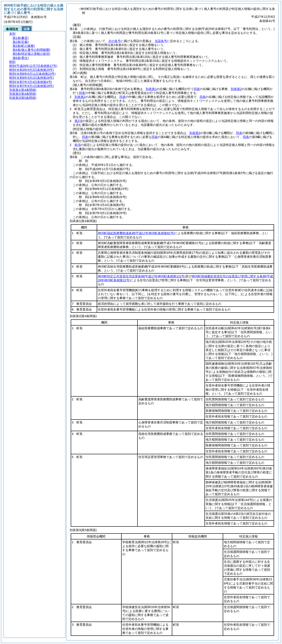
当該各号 (161, 41)
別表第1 (151, 89)
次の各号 (115, 41)
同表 (197, 89)
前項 (78, 145)
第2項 (78, 121)
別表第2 (236, 89)
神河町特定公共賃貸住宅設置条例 (142, 276)
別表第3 (195, 133)
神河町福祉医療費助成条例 (136, 233)
